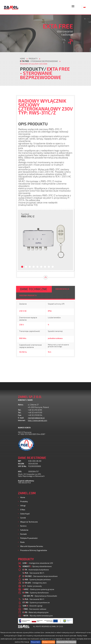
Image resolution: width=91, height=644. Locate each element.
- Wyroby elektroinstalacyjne (38, 616)
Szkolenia (24, 530)
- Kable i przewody (32, 586)
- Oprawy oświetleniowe (37, 566)
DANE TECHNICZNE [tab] (34, 289)
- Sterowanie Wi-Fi (33, 573)
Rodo (22, 542)
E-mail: (21, 418)
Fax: (20, 415)
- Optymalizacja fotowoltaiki (40, 596)
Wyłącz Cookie (48, 642)
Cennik (23, 518)
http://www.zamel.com (37, 420)
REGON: (21, 464)
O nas (23, 510)
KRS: (20, 472)
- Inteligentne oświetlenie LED (38, 563)
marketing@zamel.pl (36, 418)
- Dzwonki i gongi (32, 606)
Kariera (23, 526)
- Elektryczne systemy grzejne (38, 589)
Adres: (21, 405)
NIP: (20, 461)
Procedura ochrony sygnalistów (34, 550)
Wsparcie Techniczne (29, 522)
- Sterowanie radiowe (34, 609)
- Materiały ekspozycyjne (36, 612)
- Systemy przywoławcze (36, 603)
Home (23, 497)
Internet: (22, 420)
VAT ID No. (22, 466)
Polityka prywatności (29, 538)
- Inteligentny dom (35, 583)
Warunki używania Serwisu (32, 546)
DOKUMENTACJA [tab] (62, 289)
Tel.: (20, 410)
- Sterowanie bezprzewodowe (39, 61)
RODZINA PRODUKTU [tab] (28, 296)
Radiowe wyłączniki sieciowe (34, 64)
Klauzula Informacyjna (66, 642)
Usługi (23, 506)
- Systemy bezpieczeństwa (37, 580)
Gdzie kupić (25, 514)
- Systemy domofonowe (36, 593)
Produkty (24, 502)
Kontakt (23, 534)
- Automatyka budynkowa (36, 570)
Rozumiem (36, 642)
